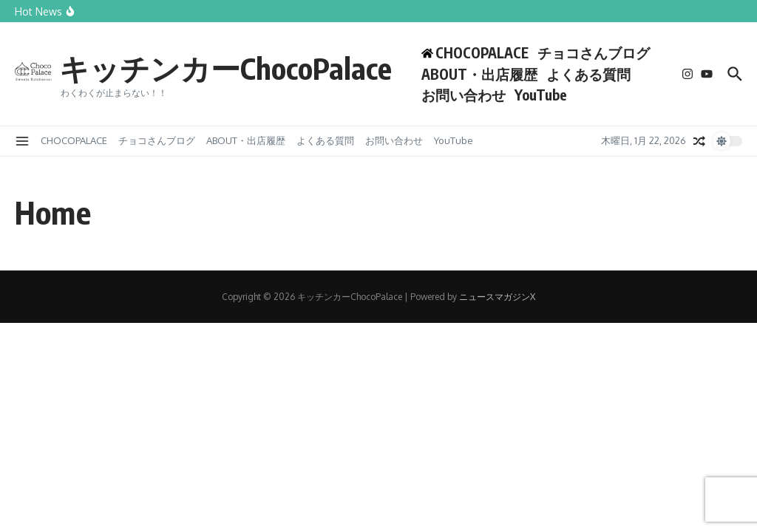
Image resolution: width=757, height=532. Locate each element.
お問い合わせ (464, 95)
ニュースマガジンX (497, 297)
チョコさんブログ (594, 52)
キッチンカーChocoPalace (225, 68)
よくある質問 (588, 74)
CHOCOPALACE (74, 140)
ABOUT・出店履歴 (479, 74)
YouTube (541, 95)
